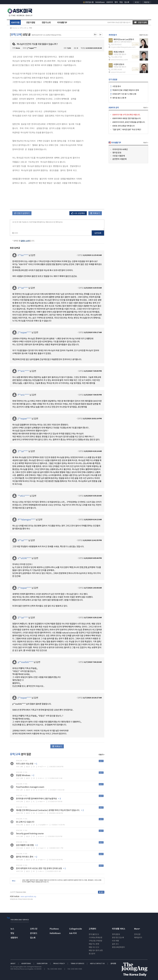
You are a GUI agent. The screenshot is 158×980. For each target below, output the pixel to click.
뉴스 (12, 929)
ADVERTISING (26, 963)
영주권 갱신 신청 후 (119, 98)
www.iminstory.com (118, 60)
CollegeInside (76, 929)
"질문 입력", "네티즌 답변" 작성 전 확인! (127, 129)
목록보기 (95, 213)
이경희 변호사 (119, 64)
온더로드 (34, 933)
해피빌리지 (138, 937)
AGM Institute (15, 896)
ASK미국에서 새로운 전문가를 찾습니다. (127, 118)
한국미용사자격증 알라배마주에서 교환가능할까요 (36, 798)
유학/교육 (23, 28)
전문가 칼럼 (31, 22)
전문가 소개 (46, 22)
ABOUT (13, 963)
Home (13, 28)
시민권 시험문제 (119, 156)
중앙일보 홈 (88, 2)
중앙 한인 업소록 (118, 937)
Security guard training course (30, 833)
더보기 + (101, 755)
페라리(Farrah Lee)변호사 (124, 39)
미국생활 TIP (62, 22)
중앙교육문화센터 (118, 947)
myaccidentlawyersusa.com (122, 47)
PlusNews (54, 929)
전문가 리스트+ (144, 35)
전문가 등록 (140, 22)
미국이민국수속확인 (120, 149)
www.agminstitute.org (28, 896)
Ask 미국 (73, 933)
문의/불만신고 (94, 934)
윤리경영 (113, 963)
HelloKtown (100, 2)
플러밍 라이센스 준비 (25, 857)
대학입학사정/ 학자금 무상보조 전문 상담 (21, 899)
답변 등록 (98, 233)
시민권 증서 (117, 86)
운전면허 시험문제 (119, 159)
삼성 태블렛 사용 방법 (25, 845)
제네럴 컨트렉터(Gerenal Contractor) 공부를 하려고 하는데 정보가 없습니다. (48, 810)
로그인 (137, 2)
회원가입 (147, 2)
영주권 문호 (117, 153)
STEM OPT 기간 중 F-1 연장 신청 (124, 94)
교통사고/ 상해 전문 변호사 (123, 42)
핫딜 (121, 2)
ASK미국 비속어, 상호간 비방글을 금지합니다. (129, 122)
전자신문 (137, 934)
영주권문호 (116, 934)
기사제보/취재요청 (95, 937)
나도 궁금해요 (78, 213)
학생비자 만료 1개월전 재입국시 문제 (126, 90)
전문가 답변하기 (22, 213)
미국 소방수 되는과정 (25, 764)
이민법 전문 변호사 (120, 54)
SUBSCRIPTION (42, 963)
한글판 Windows (23, 775)
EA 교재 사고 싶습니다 (25, 822)
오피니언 (34, 929)
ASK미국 (110, 2)
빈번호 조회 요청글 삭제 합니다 (124, 126)
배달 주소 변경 (94, 944)
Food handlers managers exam (30, 787)
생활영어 (14, 938)
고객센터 (92, 929)
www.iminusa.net (117, 72)
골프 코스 (115, 944)
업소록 (127, 2)
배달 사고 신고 (94, 947)
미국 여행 (115, 941)
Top (8, 918)
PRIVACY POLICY (59, 963)
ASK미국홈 (15, 22)
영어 (116, 2)
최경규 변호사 (119, 52)
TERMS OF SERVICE (78, 963)
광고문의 (92, 954)
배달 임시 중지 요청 (96, 950)
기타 (30, 28)
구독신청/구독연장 (95, 941)
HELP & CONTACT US (98, 963)
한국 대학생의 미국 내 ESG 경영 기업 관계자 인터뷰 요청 (39, 868)
